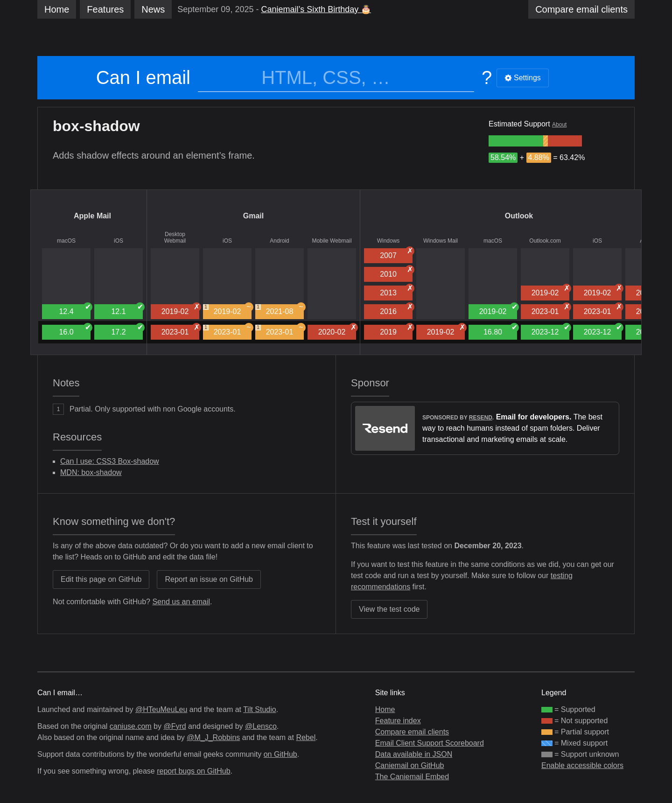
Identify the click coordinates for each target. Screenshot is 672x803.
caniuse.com (131, 726)
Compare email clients (412, 732)
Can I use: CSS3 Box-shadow (110, 461)
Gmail (253, 216)
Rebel (306, 737)
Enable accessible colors (582, 765)
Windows (388, 241)
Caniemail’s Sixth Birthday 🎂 (316, 9)
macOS (66, 241)
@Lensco (261, 726)
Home (57, 9)
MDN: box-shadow (91, 472)
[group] (516, 141)
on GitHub (280, 754)
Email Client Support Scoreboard (430, 743)
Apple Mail (92, 216)
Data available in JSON (414, 754)
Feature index (398, 721)
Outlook (519, 216)
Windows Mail (441, 241)
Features (105, 9)
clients (581, 9)
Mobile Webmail (332, 241)
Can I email (143, 77)
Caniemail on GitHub (410, 765)
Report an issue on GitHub (209, 579)
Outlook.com (545, 241)
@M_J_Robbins (213, 737)
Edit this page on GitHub (101, 579)
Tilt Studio (260, 709)
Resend (481, 418)
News (153, 9)
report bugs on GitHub (193, 771)
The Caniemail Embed (412, 777)
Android (279, 241)
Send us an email (181, 602)
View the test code (389, 609)
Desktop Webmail (175, 237)
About (559, 125)
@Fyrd (175, 726)
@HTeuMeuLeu (161, 709)
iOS (119, 241)
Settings (523, 78)
